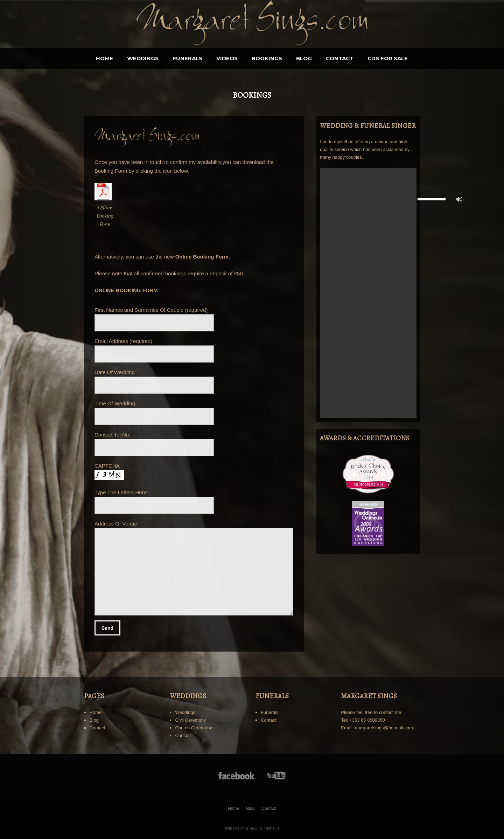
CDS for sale (388, 58)
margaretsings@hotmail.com (384, 728)
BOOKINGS (267, 58)
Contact (340, 58)
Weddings (143, 58)
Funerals (187, 58)
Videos (227, 58)
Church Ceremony (194, 728)
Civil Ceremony (190, 720)
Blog (304, 58)
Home (104, 58)
